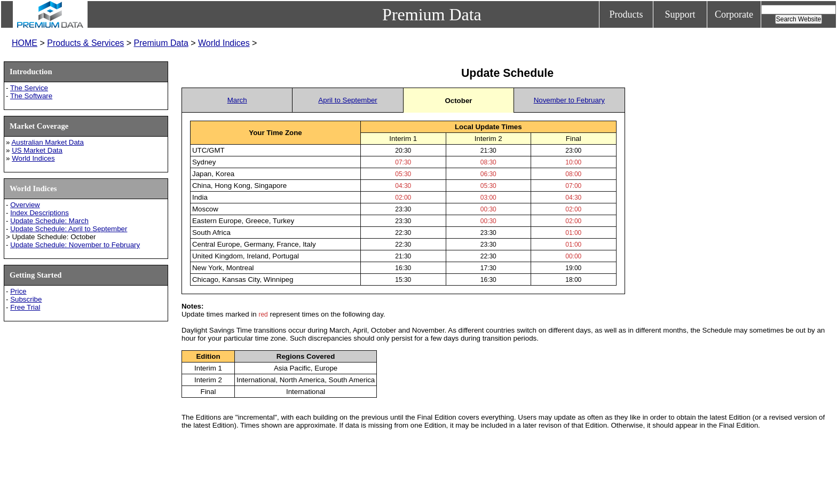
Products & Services (85, 43)
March (237, 100)
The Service (29, 88)
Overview (25, 205)
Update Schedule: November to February (75, 245)
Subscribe (26, 299)
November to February (569, 100)
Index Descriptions (40, 213)
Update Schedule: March (49, 221)
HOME (25, 43)
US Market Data (37, 150)
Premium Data (161, 43)
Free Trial (25, 307)
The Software (31, 96)
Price (18, 291)
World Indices (224, 43)
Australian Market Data (48, 142)
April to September (348, 100)
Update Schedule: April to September (69, 229)
